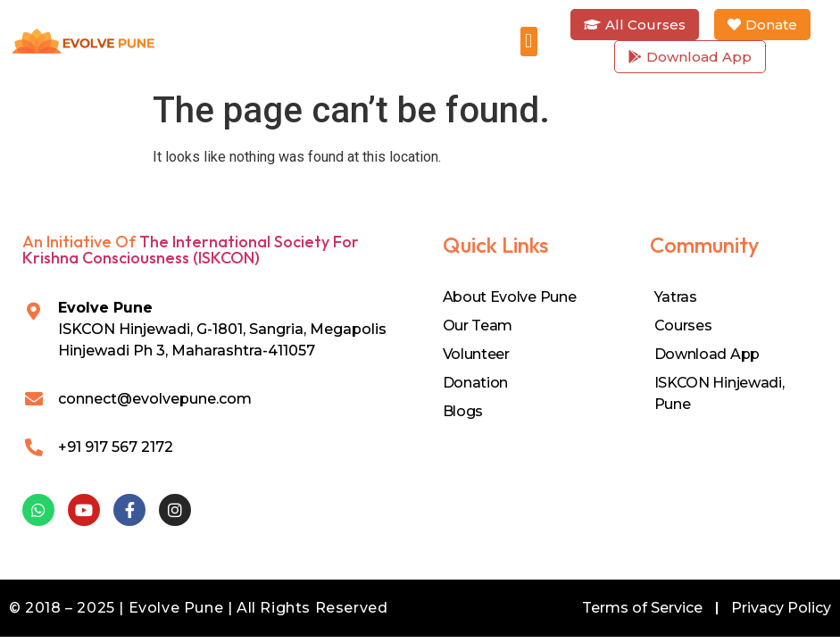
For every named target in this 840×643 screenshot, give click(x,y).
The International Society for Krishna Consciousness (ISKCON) (191, 250)
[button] (529, 42)
